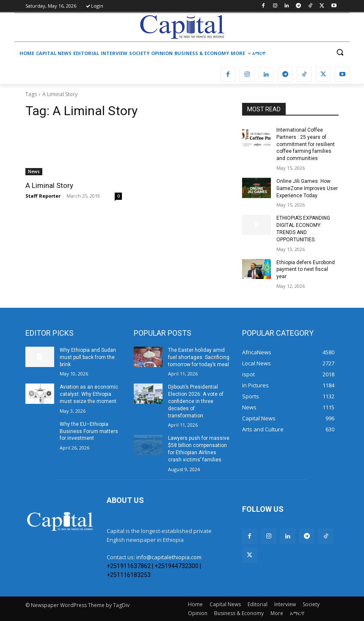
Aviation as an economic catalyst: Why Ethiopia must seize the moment (89, 394)
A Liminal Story (49, 185)
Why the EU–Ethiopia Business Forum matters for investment (89, 431)
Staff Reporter (43, 196)
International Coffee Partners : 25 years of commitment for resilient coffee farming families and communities (306, 144)
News (34, 171)
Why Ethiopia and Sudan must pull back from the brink (88, 357)
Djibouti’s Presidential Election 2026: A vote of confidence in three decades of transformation (196, 401)
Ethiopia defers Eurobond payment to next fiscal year (306, 270)
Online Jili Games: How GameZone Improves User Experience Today (307, 188)
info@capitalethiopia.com (169, 557)
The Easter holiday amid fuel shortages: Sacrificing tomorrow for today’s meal (199, 357)
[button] (340, 52)
